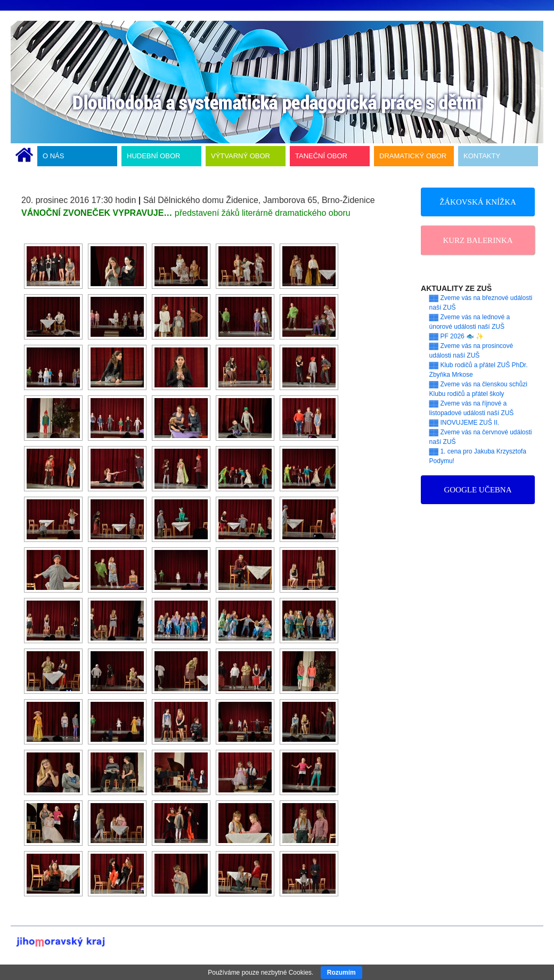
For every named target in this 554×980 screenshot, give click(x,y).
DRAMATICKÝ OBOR (413, 156)
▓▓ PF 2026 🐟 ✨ (457, 336)
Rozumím (341, 973)
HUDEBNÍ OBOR (153, 156)
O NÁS (53, 156)
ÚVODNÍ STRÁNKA (24, 156)
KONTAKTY (482, 156)
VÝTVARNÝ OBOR (241, 156)
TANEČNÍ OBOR (321, 156)
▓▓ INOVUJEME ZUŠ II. (465, 423)
